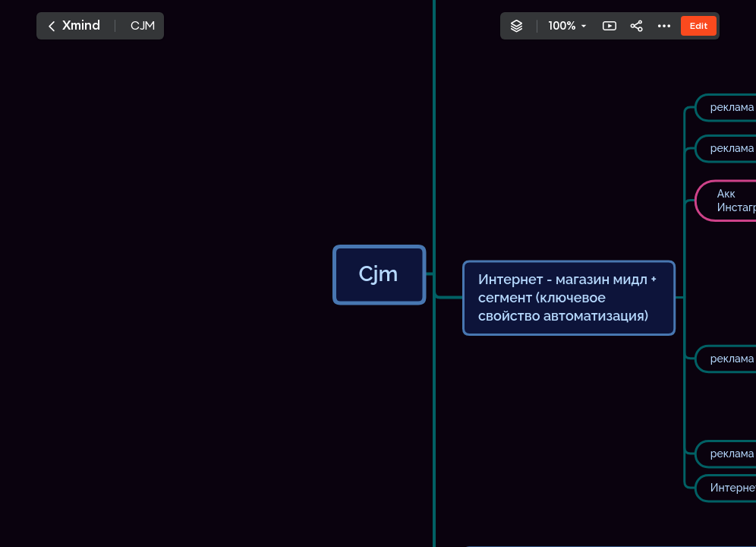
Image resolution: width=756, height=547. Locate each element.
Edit (699, 25)
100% (562, 26)
